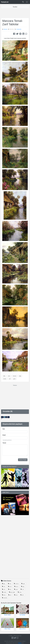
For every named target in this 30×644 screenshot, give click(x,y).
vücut (22, 589)
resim (9, 376)
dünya (20, 592)
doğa (20, 376)
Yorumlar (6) (19, 29)
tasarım (16, 586)
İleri (8, 417)
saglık (23, 584)
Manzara (6, 29)
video (4, 586)
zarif (10, 379)
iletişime (20, 643)
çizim (10, 595)
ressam (5, 379)
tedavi (4, 595)
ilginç (4, 584)
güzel (14, 379)
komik (10, 586)
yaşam (16, 589)
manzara (15, 376)
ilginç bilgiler (12, 592)
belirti (22, 595)
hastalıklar (5, 598)
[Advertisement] (15, 13)
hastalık (4, 592)
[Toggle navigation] (27, 2)
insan (10, 584)
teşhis (16, 595)
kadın (10, 589)
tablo (4, 376)
